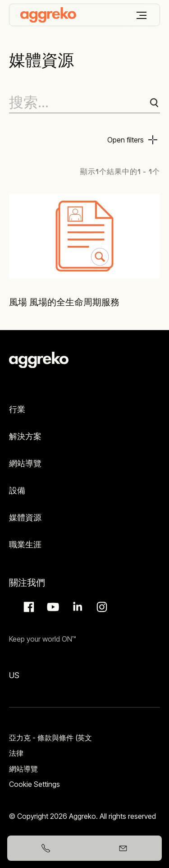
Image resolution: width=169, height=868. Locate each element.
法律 (16, 753)
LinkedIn (76, 607)
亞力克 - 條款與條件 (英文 (50, 738)
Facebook (27, 607)
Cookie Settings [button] (34, 784)
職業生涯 (25, 544)
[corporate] (48, 15)
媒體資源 (25, 517)
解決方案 (25, 436)
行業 (17, 409)
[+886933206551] (46, 848)
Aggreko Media (52, 607)
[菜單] (142, 15)
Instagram (100, 607)
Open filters (126, 140)
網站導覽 (25, 463)
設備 (17, 490)
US (14, 675)
